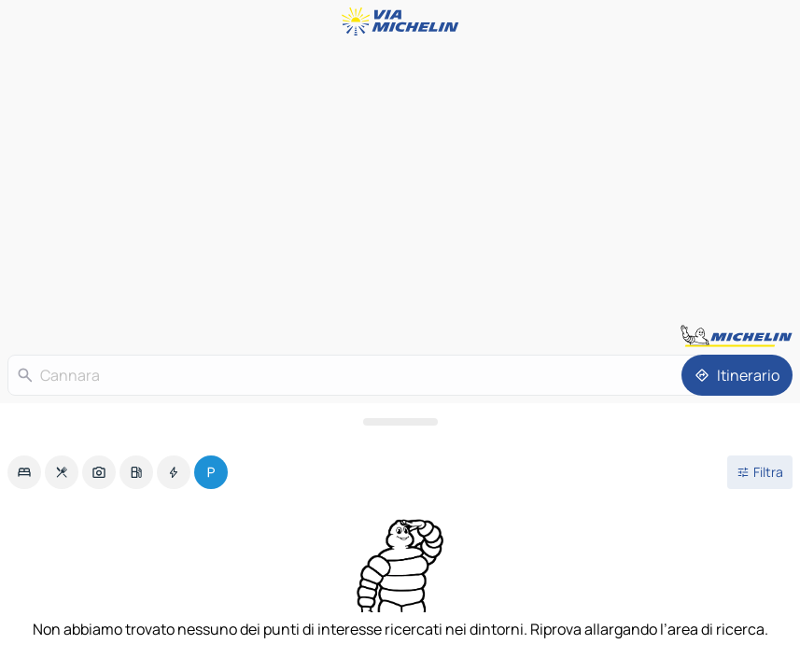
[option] (24, 472)
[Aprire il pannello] (400, 422)
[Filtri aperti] (760, 472)
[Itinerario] (737, 375)
